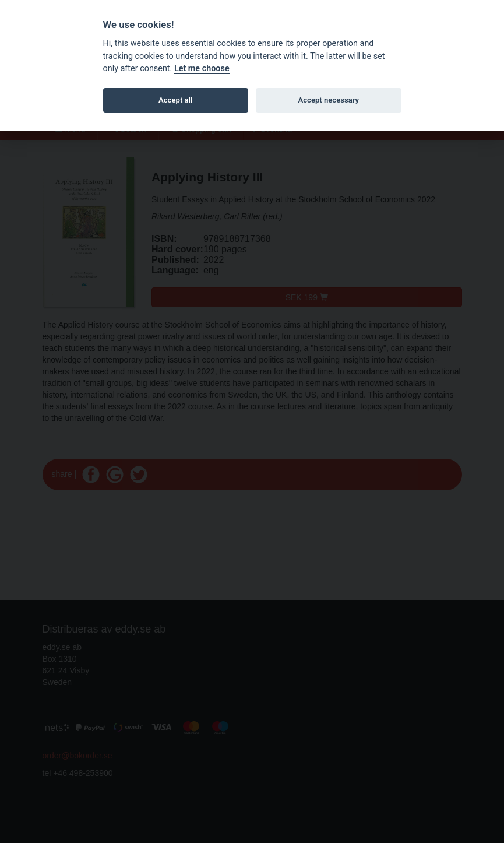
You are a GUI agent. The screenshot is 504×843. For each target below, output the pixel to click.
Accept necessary (328, 100)
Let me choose (202, 69)
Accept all (175, 100)
